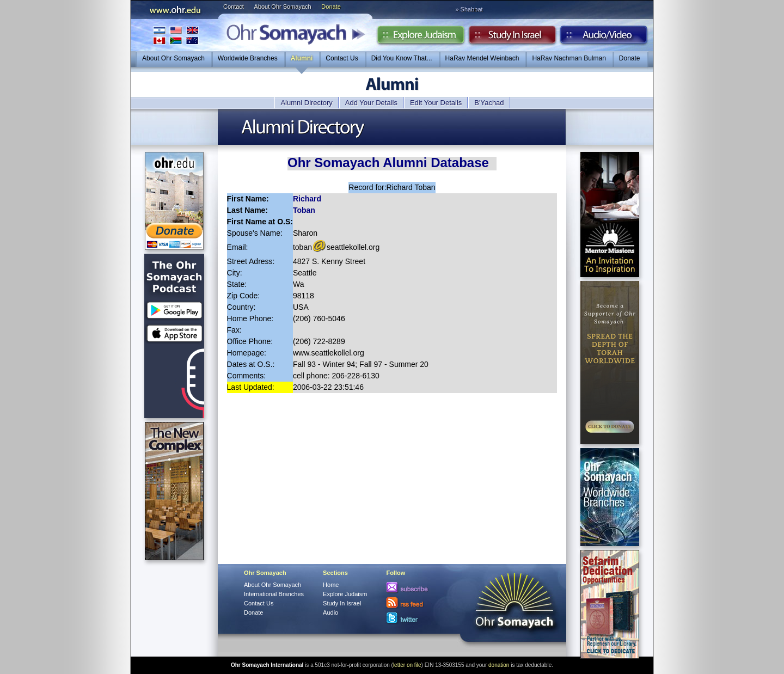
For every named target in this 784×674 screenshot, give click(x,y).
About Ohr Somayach (283, 7)
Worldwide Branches (248, 58)
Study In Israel (342, 603)
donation (499, 665)
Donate (331, 7)
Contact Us (342, 58)
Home (331, 585)
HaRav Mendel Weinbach (482, 58)
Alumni (302, 58)
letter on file (407, 665)
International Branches (176, 35)
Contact (234, 7)
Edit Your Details (436, 103)
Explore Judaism (421, 38)
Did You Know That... (402, 58)
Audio (604, 38)
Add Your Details (371, 103)
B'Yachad (489, 103)
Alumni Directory (306, 103)
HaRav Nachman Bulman (569, 58)
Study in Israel (512, 38)
